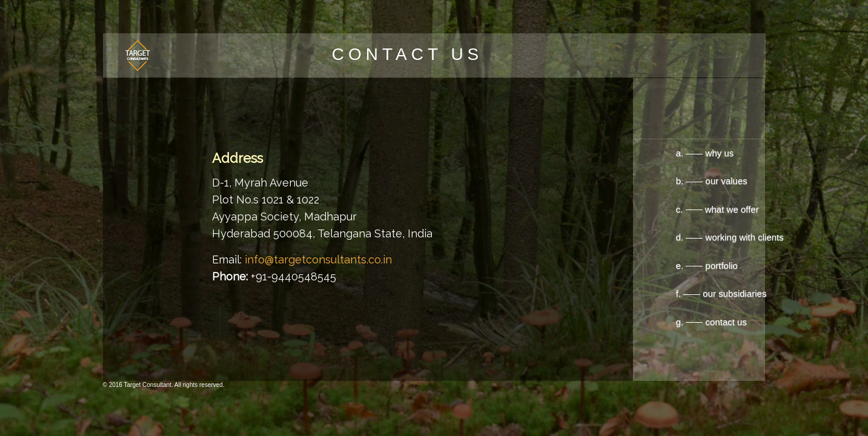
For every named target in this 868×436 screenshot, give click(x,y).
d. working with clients (719, 237)
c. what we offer (687, 209)
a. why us (676, 153)
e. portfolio (706, 266)
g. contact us (711, 322)
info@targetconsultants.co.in (317, 259)
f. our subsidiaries (721, 293)
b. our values (672, 181)
